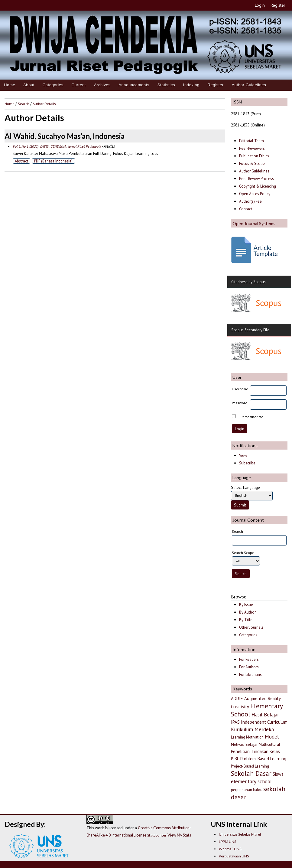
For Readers (249, 659)
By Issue (246, 605)
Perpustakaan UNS (234, 856)
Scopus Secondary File (250, 330)
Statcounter (157, 835)
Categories (53, 85)
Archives (102, 85)
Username (240, 389)
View (243, 455)
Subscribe (247, 463)
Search (24, 103)
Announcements (134, 85)
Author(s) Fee (250, 201)
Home (10, 85)
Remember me (252, 417)
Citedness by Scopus (248, 282)
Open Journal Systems (254, 223)
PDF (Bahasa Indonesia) (53, 161)
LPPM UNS (227, 842)
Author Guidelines (249, 85)
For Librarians (250, 675)
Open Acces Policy (255, 194)
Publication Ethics (254, 156)
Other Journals (251, 627)
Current (79, 85)
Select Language (245, 487)
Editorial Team (251, 141)
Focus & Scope (252, 164)
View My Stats (179, 835)
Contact (246, 209)
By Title (246, 620)
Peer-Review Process (256, 179)
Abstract (21, 161)
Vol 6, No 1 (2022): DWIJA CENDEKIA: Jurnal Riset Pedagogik (57, 146)
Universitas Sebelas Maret (240, 834)
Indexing (191, 85)
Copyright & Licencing (258, 186)
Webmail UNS (230, 849)
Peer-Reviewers (252, 148)
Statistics (166, 85)
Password (240, 403)
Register (278, 5)
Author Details (44, 103)
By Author (247, 612)
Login (260, 5)
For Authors (249, 667)
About (29, 85)
